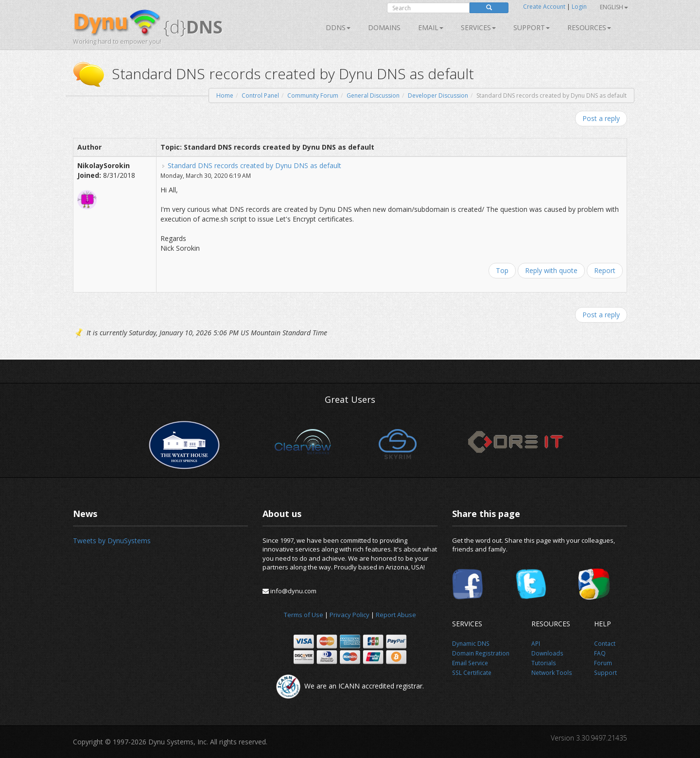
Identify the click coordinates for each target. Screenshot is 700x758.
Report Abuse (396, 615)
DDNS (338, 27)
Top (502, 270)
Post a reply (601, 118)
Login (579, 7)
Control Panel (260, 95)
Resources (589, 27)
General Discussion (373, 95)
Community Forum (313, 95)
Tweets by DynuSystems (112, 541)
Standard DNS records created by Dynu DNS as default (254, 165)
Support (532, 27)
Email (431, 27)
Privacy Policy (350, 615)
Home (225, 95)
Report (605, 270)
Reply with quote (551, 270)
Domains (384, 27)
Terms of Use (304, 615)
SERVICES (478, 27)
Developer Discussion (438, 95)
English (614, 7)
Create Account (544, 7)
